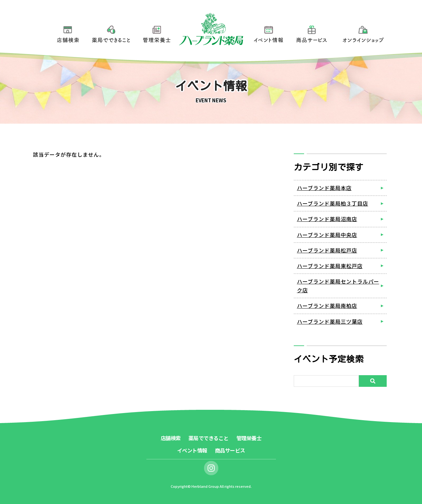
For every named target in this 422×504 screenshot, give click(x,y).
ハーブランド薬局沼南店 (327, 219)
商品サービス (312, 33)
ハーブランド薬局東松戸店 (330, 266)
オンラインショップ (363, 33)
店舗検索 (68, 33)
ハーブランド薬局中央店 (327, 235)
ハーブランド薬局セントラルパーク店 (338, 286)
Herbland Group (205, 486)
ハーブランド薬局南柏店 (327, 306)
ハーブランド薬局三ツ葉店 (330, 321)
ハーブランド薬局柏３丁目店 (333, 203)
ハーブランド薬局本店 (324, 188)
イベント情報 (268, 33)
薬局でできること (111, 33)
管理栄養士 (157, 33)
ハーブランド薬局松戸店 (327, 250)
